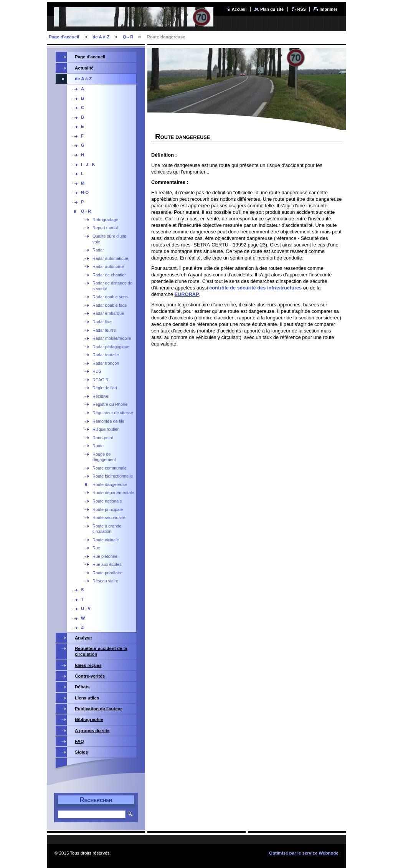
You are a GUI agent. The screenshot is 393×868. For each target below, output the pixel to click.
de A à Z (101, 37)
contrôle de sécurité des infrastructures (255, 288)
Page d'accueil (64, 37)
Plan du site (272, 9)
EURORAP (187, 294)
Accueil (239, 9)
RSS (302, 9)
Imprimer (328, 9)
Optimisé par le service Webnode (304, 853)
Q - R (128, 37)
